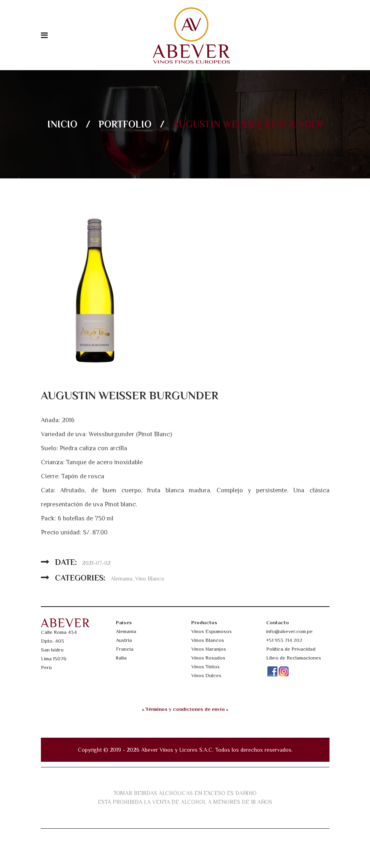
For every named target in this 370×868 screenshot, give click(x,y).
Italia (121, 658)
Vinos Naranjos (209, 649)
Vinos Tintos (205, 667)
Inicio (62, 124)
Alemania (121, 579)
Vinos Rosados (208, 658)
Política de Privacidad (291, 649)
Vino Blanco (150, 579)
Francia (125, 649)
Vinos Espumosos (211, 631)
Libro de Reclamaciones (294, 658)
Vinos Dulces (206, 675)
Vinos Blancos (208, 640)
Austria (124, 640)
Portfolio (125, 124)
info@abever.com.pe (289, 631)
